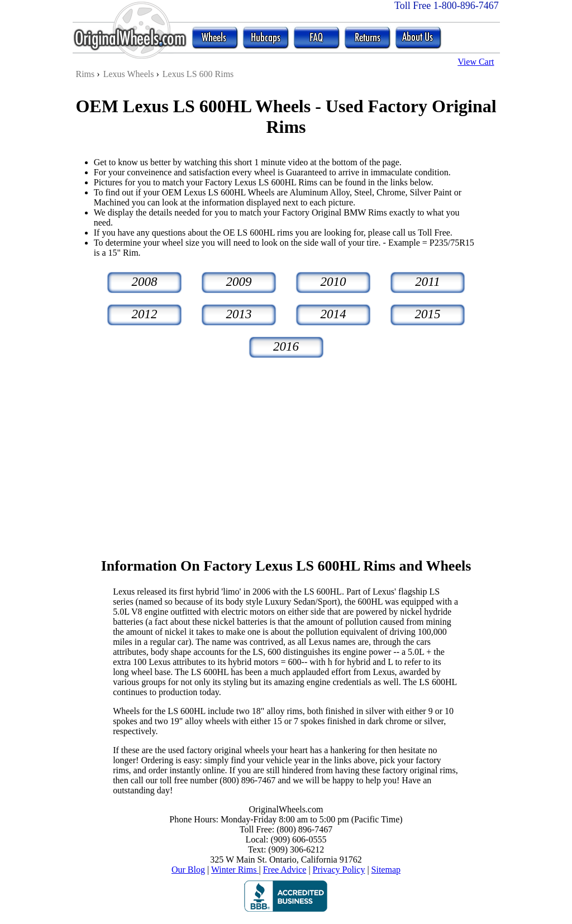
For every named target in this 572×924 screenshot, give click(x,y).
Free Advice (285, 870)
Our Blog (188, 870)
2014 (333, 314)
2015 (428, 314)
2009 (239, 282)
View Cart (476, 62)
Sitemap (386, 870)
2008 (145, 282)
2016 (286, 346)
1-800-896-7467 (466, 6)
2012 (145, 314)
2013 (239, 314)
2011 (427, 282)
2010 (333, 282)
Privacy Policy (339, 870)
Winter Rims (235, 870)
